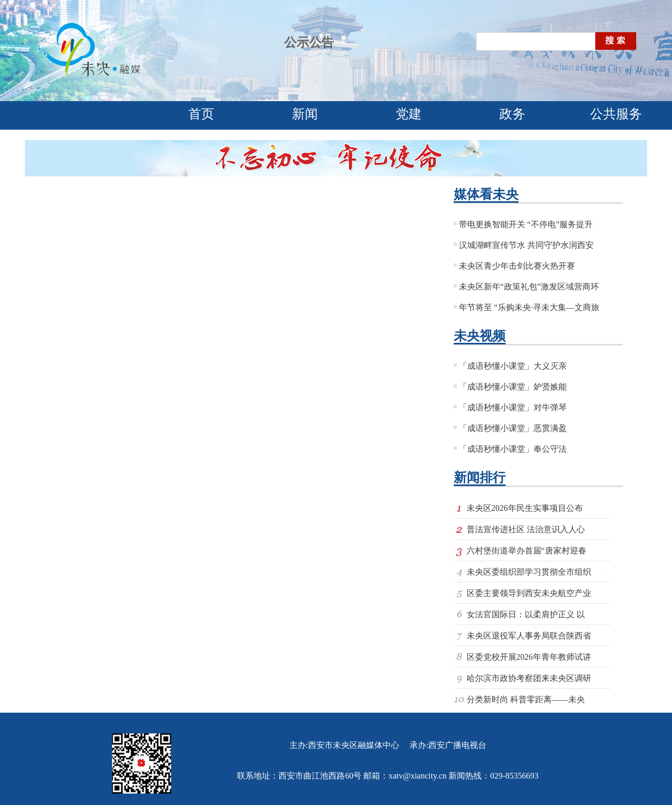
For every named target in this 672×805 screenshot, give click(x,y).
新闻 (305, 114)
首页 (201, 114)
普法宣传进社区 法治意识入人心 (526, 529)
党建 (409, 114)
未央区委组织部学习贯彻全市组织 (529, 572)
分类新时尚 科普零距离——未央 (526, 699)
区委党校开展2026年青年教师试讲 (529, 657)
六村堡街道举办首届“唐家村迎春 (527, 551)
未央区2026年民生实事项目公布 (525, 508)
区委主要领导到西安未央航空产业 (529, 593)
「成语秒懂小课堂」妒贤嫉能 (513, 387)
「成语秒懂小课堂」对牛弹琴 (513, 407)
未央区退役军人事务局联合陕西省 (529, 636)
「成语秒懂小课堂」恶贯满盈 (513, 428)
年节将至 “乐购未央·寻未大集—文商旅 (529, 307)
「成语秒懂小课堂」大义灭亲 (513, 366)
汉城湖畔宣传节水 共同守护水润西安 (526, 245)
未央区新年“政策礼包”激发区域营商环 (529, 287)
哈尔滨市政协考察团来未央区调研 (529, 678)
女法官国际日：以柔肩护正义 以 (526, 614)
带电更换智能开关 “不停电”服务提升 (526, 224)
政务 (512, 114)
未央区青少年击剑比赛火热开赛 (517, 266)
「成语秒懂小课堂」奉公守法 (513, 449)
